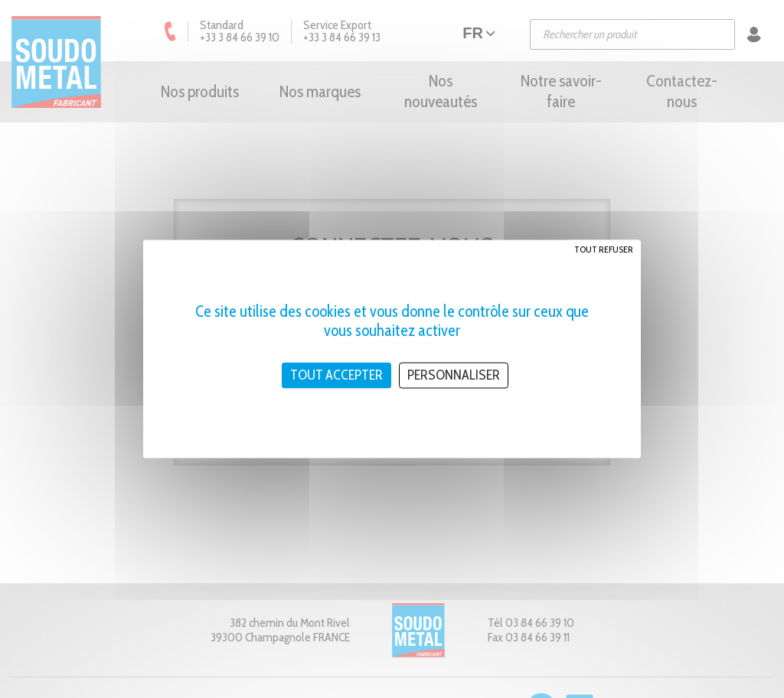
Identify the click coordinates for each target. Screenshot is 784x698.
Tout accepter (336, 375)
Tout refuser (604, 249)
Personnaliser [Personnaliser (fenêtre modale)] (454, 375)
